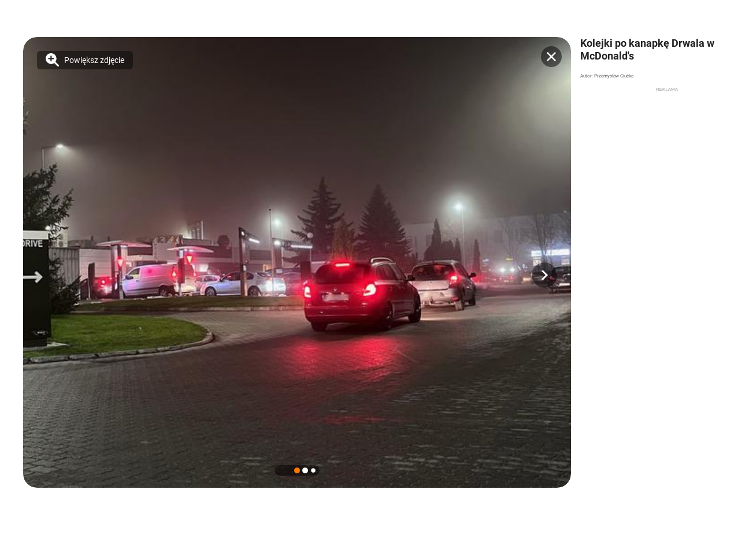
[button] (544, 275)
